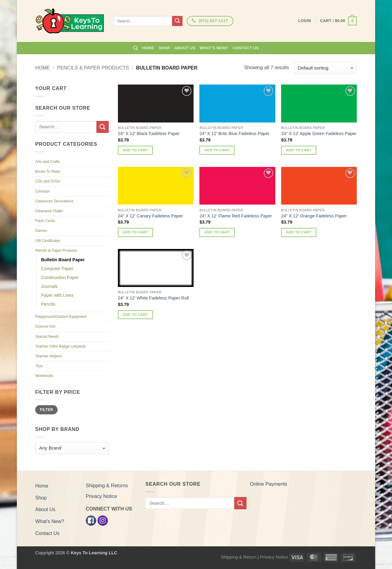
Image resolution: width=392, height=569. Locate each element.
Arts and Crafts (47, 162)
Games (41, 231)
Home (148, 48)
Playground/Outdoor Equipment (61, 317)
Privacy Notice (101, 496)
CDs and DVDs (48, 181)
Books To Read (48, 171)
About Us (185, 48)
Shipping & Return (238, 557)
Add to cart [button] (136, 150)
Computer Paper (57, 269)
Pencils (48, 304)
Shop (164, 48)
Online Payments (269, 484)
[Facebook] (91, 520)
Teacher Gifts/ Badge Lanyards (60, 346)
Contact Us (246, 48)
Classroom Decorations (54, 201)
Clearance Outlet (49, 211)
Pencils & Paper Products (93, 68)
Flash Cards (45, 221)
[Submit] (177, 21)
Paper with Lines (57, 295)
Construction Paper (60, 277)
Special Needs (47, 337)
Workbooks (44, 376)
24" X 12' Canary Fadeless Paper (151, 216)
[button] (339, 21)
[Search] (136, 48)
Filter (46, 410)
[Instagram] (103, 520)
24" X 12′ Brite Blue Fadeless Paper (234, 134)
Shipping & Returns (107, 486)
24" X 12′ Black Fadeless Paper (149, 134)
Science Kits (45, 326)
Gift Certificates (48, 241)
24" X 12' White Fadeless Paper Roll (153, 298)
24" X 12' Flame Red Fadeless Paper (236, 216)
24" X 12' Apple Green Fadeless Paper (319, 134)
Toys (39, 366)
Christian (42, 191)
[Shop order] (325, 68)
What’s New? (214, 48)
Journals (49, 286)
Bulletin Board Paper (63, 260)
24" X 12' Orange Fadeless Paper (314, 216)
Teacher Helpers (49, 356)
